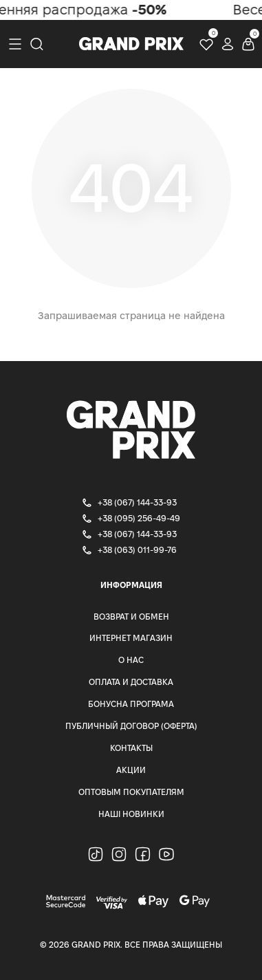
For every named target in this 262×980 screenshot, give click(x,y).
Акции (131, 770)
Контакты (131, 748)
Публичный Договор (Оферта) (131, 726)
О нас (131, 660)
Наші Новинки (131, 814)
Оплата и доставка (131, 682)
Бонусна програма (131, 704)
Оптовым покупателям (131, 792)
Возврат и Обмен (131, 617)
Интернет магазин (131, 638)
